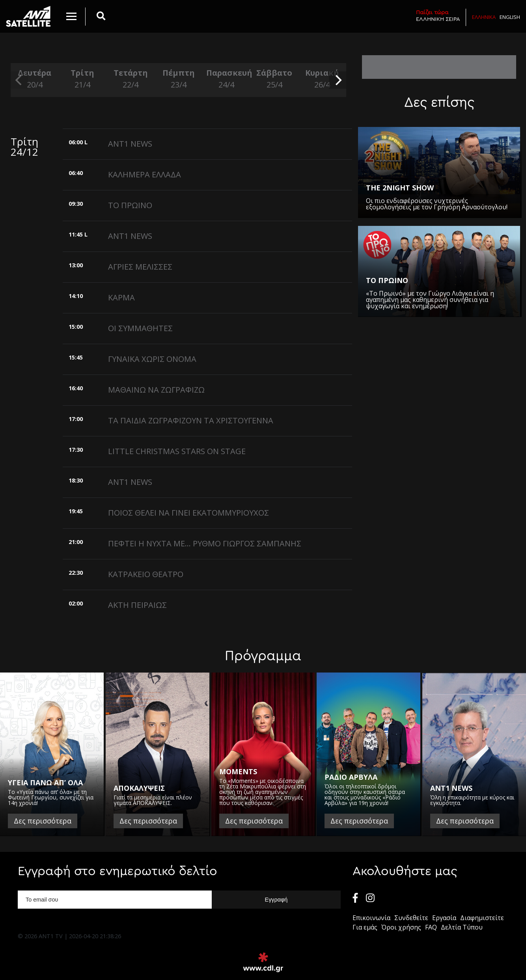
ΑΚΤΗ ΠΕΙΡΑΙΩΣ (137, 605)
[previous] (19, 80)
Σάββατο (274, 79)
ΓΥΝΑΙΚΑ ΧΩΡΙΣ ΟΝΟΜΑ (152, 359)
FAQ (431, 927)
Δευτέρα (35, 79)
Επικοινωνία (371, 918)
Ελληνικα (484, 17)
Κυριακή (323, 79)
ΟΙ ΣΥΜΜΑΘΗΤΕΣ (140, 328)
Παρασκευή (226, 79)
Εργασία (444, 918)
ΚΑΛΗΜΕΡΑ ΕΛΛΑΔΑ (145, 174)
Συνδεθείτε (411, 918)
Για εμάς (365, 927)
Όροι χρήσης (401, 927)
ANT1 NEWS (130, 144)
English (510, 17)
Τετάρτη (131, 79)
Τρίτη (83, 79)
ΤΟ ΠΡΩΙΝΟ (130, 205)
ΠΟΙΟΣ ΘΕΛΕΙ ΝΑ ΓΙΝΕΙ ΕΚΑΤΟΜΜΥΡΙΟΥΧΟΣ (188, 513)
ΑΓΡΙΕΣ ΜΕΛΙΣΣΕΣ (140, 267)
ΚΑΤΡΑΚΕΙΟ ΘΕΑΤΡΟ (146, 574)
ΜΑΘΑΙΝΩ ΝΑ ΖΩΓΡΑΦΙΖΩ (156, 390)
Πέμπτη (179, 79)
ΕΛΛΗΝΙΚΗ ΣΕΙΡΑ (438, 16)
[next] (338, 80)
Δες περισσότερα (43, 821)
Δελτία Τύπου (462, 927)
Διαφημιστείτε (482, 918)
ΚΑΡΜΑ (121, 297)
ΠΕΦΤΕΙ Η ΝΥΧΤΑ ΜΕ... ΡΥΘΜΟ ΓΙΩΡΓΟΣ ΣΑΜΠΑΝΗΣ (205, 543)
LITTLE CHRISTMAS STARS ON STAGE (177, 451)
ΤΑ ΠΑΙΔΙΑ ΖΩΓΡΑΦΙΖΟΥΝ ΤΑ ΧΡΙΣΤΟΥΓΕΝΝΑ (191, 420)
